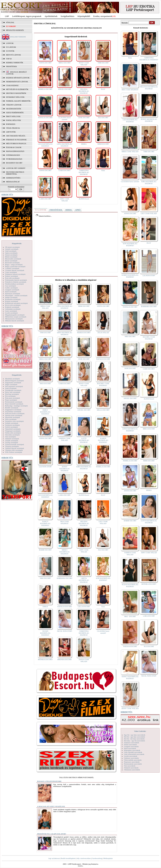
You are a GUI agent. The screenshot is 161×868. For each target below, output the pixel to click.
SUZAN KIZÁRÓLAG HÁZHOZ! (45, 633)
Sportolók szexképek (13, 417)
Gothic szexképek (11, 288)
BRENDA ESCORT (65, 659)
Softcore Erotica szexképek (15, 413)
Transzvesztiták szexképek (15, 444)
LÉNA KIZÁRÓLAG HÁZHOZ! (65, 145)
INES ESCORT (45, 383)
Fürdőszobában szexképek (14, 284)
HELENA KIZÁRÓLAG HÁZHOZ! (84, 91)
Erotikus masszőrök (16, 93)
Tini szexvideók (130, 766)
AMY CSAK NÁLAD (65, 200)
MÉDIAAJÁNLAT (13, 182)
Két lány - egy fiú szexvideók (134, 741)
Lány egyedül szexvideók (133, 752)
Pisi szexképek (10, 396)
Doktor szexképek (12, 276)
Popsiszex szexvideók (132, 762)
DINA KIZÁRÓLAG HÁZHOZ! (65, 333)
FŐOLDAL (10, 22)
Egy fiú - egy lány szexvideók (135, 735)
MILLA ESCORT (103, 410)
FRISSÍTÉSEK (11, 66)
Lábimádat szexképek (13, 309)
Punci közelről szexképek (14, 404)
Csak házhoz (12, 85)
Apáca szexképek (11, 253)
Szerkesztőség (97, 858)
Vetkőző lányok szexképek (15, 448)
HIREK (69, 210)
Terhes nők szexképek (13, 433)
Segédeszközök (14, 109)
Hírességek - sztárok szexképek (16, 295)
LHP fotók (11, 132)
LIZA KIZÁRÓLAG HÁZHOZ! (45, 145)
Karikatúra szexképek (13, 299)
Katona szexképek (12, 301)
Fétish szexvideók (130, 745)
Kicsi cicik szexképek (13, 305)
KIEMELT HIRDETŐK (15, 63)
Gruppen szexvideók (131, 746)
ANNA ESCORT (45, 170)
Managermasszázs (15, 151)
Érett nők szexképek (12, 278)
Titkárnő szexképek (12, 439)
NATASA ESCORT (103, 359)
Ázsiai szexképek (11, 255)
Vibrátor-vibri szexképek (14, 450)
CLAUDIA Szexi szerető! (65, 118)
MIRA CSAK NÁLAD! (45, 307)
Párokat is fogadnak (16, 140)
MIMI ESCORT (103, 144)
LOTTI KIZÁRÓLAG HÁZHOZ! (84, 440)
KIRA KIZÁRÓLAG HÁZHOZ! (84, 468)
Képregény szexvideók (132, 750)
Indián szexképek (11, 297)
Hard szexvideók (130, 748)
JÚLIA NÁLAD (103, 333)
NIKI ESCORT (45, 578)
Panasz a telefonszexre (49, 781)
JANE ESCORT (84, 118)
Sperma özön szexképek (14, 415)
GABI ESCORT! (65, 170)
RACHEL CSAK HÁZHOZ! (103, 384)
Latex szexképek (11, 311)
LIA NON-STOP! (45, 467)
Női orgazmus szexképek (14, 386)
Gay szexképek (11, 286)
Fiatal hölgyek (14, 120)
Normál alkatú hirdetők (18, 101)
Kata (103, 170)
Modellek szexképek (12, 379)
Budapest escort (14, 163)
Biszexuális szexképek (13, 259)
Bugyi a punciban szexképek (15, 266)
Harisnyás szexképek (13, 294)
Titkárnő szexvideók (131, 768)
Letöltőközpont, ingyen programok (27, 16)
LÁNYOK (10, 43)
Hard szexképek (11, 292)
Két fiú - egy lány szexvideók (134, 737)
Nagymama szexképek (13, 383)
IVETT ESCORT (65, 359)
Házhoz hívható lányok (18, 78)
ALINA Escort (84, 199)
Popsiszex (11, 124)
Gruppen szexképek (12, 290)
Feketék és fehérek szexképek (16, 282)
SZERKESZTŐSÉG (13, 178)
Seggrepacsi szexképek (13, 410)
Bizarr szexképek (11, 261)
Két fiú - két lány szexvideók (134, 739)
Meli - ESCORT (65, 410)
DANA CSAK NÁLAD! (84, 660)
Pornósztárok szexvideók (133, 764)
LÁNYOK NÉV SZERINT (16, 168)
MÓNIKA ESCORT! (45, 659)
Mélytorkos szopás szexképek (16, 317)
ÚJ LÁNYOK (11, 47)
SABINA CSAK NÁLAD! (65, 439)
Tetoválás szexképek (12, 435)
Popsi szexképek (11, 400)
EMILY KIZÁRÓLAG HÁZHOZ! (45, 412)
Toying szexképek (12, 442)
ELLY (103, 89)
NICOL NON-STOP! (65, 631)
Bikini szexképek (11, 257)
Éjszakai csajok (14, 147)
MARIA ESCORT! (84, 333)
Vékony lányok (14, 105)
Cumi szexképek (11, 272)
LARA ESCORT (45, 199)
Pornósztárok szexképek (14, 402)
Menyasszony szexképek (14, 319)
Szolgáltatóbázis (67, 16)
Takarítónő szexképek (13, 429)
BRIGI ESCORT (65, 63)
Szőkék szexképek (12, 423)
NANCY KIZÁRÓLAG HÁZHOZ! (45, 523)
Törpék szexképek (12, 441)
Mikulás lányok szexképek (15, 321)
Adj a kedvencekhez (84, 858)
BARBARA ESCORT (65, 578)
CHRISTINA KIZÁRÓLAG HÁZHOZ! (84, 172)
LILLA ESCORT (84, 607)
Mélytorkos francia (16, 143)
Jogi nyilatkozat (54, 858)
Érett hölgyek (13, 116)
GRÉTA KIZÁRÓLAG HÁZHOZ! (84, 580)
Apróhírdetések (51, 16)
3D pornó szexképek (12, 247)
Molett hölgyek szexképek (14, 381)
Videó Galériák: (140, 731)
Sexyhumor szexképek (13, 412)
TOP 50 (9, 59)
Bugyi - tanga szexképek (14, 265)
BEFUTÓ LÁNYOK (13, 55)
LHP (7, 16)
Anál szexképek (11, 251)
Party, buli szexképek (13, 392)
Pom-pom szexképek (13, 398)
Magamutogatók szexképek (15, 315)
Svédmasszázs (13, 155)
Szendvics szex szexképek (14, 421)
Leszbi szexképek (11, 313)
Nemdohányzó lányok (17, 82)
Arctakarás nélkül (16, 136)
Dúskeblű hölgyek (15, 97)
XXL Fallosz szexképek (14, 452)
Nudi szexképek (11, 388)
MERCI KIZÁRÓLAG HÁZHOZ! (65, 552)
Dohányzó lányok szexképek (15, 274)
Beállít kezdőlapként (68, 858)
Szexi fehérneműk (15, 113)
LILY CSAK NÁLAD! (103, 522)
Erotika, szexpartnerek (103, 16)
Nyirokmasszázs (14, 159)
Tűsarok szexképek (12, 446)
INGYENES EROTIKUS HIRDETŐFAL (15, 173)
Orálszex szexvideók (131, 758)
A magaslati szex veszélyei (51, 806)
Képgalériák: (17, 243)
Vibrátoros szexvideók (132, 770)
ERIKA (84, 144)
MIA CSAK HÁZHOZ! (65, 522)
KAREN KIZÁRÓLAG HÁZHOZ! (103, 440)
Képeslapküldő (84, 16)
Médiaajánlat (108, 858)
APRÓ (78, 210)
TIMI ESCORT (103, 63)
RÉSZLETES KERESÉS (15, 30)
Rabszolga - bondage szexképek (16, 406)
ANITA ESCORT (45, 63)
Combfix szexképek (12, 268)
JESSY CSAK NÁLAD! (84, 64)
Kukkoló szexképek (12, 307)
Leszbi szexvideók (131, 756)
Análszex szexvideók (132, 743)
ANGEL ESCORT (65, 89)
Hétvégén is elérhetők (17, 89)
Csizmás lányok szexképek (15, 270)
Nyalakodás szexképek (13, 390)
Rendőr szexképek (12, 408)
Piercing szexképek (12, 394)
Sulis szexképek (11, 419)
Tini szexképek (11, 437)
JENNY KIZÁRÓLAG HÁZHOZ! (65, 469)
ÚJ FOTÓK (10, 51)
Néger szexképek (11, 384)
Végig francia (13, 128)
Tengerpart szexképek (13, 431)
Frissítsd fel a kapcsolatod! (52, 834)
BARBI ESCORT (45, 550)
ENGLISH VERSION (18, 37)
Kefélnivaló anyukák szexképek (16, 303)
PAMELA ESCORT (45, 89)
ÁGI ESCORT (103, 118)
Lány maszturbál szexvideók (134, 754)
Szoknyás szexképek (12, 425)
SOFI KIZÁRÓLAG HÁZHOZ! (103, 579)
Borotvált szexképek (12, 263)
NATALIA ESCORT (45, 118)
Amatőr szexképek (12, 249)
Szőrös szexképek (11, 427)
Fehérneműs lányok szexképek (16, 280)
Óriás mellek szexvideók (133, 760)
